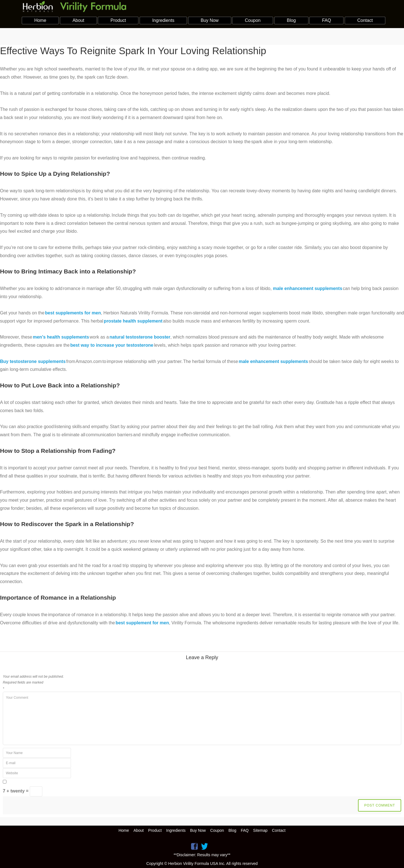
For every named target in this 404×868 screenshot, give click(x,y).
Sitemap (260, 830)
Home (40, 20)
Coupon (253, 20)
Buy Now (210, 20)
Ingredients (163, 20)
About (78, 20)
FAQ (327, 20)
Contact (365, 20)
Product (118, 20)
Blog (291, 20)
